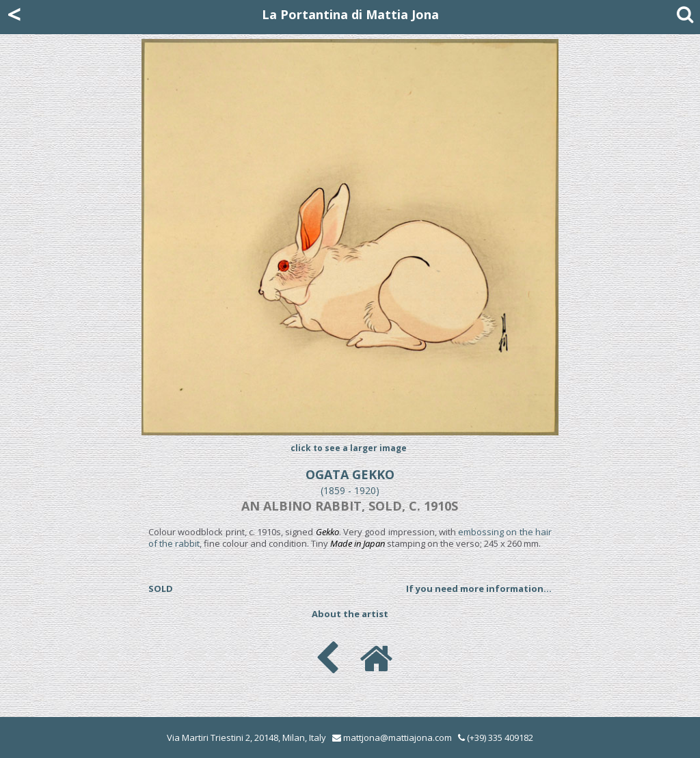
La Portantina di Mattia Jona (350, 14)
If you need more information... (479, 588)
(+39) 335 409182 (496, 737)
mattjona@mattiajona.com (398, 737)
